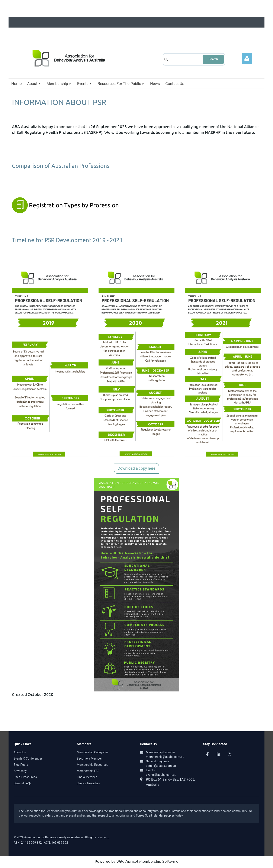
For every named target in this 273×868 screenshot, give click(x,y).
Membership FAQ (88, 771)
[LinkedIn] (218, 755)
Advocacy (20, 771)
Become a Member (89, 759)
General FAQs (23, 783)
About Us (20, 753)
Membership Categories (93, 753)
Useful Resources (25, 777)
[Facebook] (207, 755)
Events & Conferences (28, 759)
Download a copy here (136, 468)
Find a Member (87, 777)
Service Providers (88, 783)
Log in (247, 58)
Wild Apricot (127, 861)
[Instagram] (229, 755)
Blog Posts (21, 765)
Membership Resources (92, 765)
